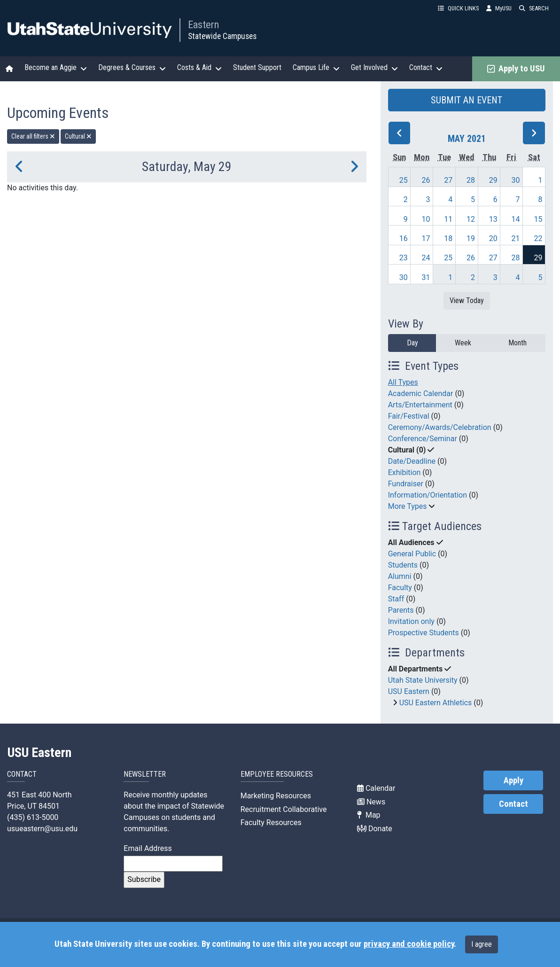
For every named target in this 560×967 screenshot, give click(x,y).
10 (426, 219)
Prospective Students (424, 633)
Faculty (400, 588)
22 (538, 238)
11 (448, 219)
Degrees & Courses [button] (132, 68)
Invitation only (411, 621)
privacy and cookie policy (409, 944)
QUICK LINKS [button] (458, 8)
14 (516, 219)
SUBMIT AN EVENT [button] (467, 100)
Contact (513, 804)
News (371, 802)
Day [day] (412, 343)
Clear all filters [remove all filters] (33, 136)
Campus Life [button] (316, 68)
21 (516, 238)
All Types (403, 382)
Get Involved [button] (374, 68)
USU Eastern (409, 691)
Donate (375, 829)
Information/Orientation (428, 495)
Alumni (400, 576)
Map (369, 815)
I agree (482, 944)
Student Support (257, 67)
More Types (408, 506)
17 (426, 238)
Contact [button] (426, 68)
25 (404, 180)
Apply (513, 780)
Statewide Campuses (222, 36)
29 (493, 180)
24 (426, 258)
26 (426, 180)
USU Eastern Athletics (436, 703)
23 (404, 258)
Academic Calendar (421, 394)
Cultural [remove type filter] (78, 136)
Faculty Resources (271, 823)
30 (516, 180)
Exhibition (404, 472)
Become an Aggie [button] (56, 68)
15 (538, 219)
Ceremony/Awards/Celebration (440, 427)
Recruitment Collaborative (284, 809)
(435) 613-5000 (33, 817)
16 (404, 238)
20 (493, 238)
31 (426, 277)
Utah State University (423, 680)
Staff (396, 599)
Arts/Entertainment (420, 405)
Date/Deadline (412, 461)
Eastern (203, 24)
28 (471, 180)
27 (448, 180)
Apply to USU (516, 69)
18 (448, 238)
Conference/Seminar (423, 439)
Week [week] (463, 343)
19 (471, 238)
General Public (412, 554)
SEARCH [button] (534, 8)
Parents (401, 610)
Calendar (376, 788)
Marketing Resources (276, 796)
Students (403, 565)
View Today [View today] (467, 300)
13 (493, 219)
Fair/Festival (409, 416)
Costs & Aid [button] (199, 68)
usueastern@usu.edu (42, 829)
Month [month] (517, 343)
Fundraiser (406, 484)
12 (471, 219)
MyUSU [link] (499, 8)
